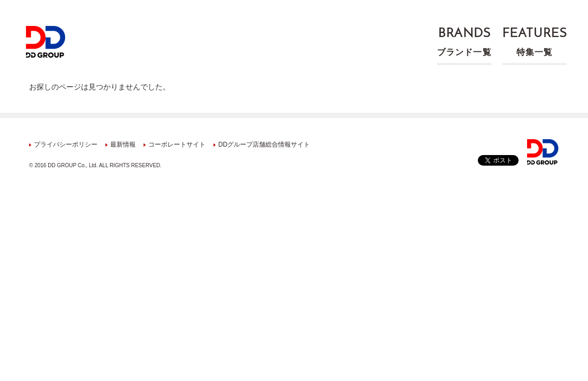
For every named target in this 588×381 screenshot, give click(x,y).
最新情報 (123, 144)
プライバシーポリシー (66, 144)
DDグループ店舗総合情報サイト (264, 144)
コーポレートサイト (177, 144)
